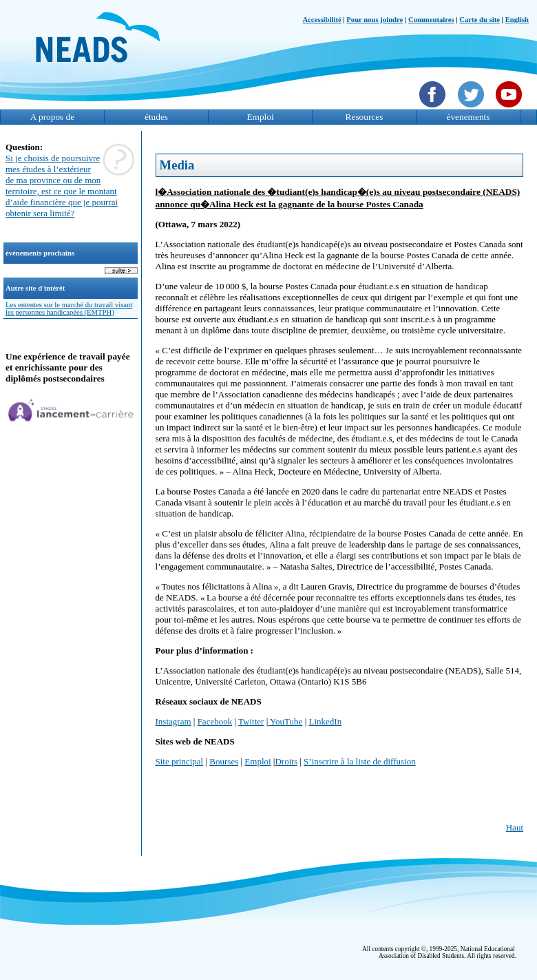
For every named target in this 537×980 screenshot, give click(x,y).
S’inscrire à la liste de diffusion (360, 761)
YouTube (285, 721)
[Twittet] (473, 109)
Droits (286, 761)
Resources (365, 117)
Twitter (251, 721)
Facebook (215, 721)
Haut (515, 827)
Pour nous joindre (375, 20)
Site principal (180, 761)
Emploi (260, 117)
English (517, 20)
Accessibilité (322, 20)
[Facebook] (434, 109)
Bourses (224, 761)
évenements (468, 117)
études (156, 117)
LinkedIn (325, 721)
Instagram (173, 721)
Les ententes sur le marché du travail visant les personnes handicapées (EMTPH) (69, 309)
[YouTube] (510, 109)
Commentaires (431, 20)
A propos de (52, 117)
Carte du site (480, 20)
